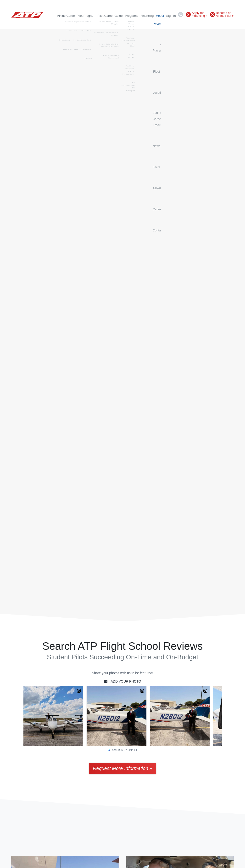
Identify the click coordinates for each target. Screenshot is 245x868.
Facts (180, 24)
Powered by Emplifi (122, 750)
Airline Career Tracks (148, 24)
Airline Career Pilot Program (76, 16)
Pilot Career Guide (110, 16)
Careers (215, 24)
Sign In (171, 16)
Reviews (71, 24)
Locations (124, 24)
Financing (147, 16)
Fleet (111, 24)
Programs (131, 16)
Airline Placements (92, 24)
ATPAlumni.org (196, 24)
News (169, 24)
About (160, 16)
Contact (228, 24)
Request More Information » (122, 769)
